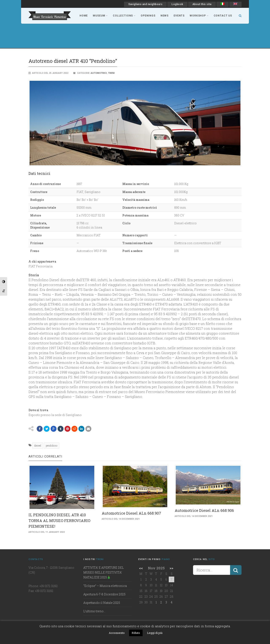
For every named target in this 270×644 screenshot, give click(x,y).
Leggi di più (155, 633)
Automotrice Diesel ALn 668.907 (131, 513)
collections (124, 16)
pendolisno (52, 445)
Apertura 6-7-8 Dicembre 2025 (104, 594)
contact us (223, 16)
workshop (199, 16)
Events (179, 16)
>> (171, 568)
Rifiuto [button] (136, 633)
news (165, 16)
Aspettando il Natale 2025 (102, 603)
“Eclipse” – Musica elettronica (105, 586)
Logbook (177, 4)
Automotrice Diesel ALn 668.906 (204, 510)
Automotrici (99, 73)
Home (84, 16)
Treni (111, 73)
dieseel (38, 445)
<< (141, 568)
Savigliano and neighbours (145, 4)
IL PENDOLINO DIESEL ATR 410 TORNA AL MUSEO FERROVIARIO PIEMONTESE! (59, 521)
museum (100, 16)
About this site (202, 4)
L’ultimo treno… (94, 611)
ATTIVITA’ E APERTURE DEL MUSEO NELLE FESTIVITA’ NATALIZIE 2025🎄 (104, 572)
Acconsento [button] (117, 633)
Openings (148, 16)
